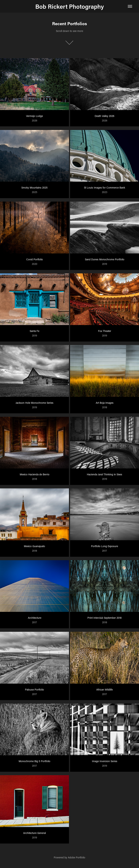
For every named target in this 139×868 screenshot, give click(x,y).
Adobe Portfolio (77, 857)
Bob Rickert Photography (70, 6)
